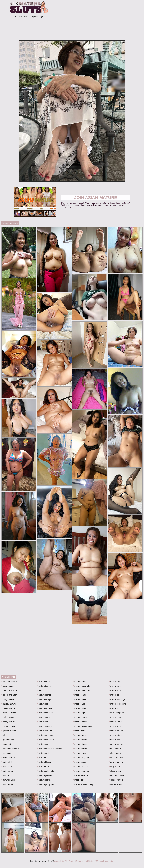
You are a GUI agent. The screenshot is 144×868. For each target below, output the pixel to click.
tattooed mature (116, 775)
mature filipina (44, 762)
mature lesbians (81, 717)
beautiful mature (9, 690)
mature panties (80, 749)
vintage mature (116, 780)
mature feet (43, 758)
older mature (115, 753)
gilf (3, 735)
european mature (10, 726)
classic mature (8, 708)
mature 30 (6, 762)
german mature (9, 731)
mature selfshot (81, 775)
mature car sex (44, 717)
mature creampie (45, 735)
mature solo (115, 695)
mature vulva (115, 726)
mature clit (42, 722)
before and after (9, 695)
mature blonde (44, 695)
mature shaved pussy (83, 784)
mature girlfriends (46, 771)
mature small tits (117, 690)
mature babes (8, 780)
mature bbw (7, 784)
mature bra (43, 704)
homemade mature (10, 749)
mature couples (45, 731)
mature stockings (117, 699)
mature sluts (115, 686)
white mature (115, 784)
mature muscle (80, 740)
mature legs (79, 713)
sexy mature (115, 767)
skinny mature (116, 771)
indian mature (8, 758)
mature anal (7, 771)
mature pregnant (81, 758)
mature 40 (6, 767)
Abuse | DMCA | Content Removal (69, 861)
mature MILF (79, 731)
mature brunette (45, 708)
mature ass (7, 775)
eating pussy (8, 717)
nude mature (115, 749)
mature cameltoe (45, 713)
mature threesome (117, 704)
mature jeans (79, 695)
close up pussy (9, 713)
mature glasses (45, 775)
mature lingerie (80, 722)
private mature (116, 762)
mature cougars (45, 726)
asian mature (8, 686)
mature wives (115, 735)
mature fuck (43, 767)
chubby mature (9, 704)
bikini (40, 690)
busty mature (8, 699)
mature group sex (46, 784)
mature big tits (44, 686)
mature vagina (116, 722)
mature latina (79, 708)
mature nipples (80, 744)
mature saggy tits (81, 771)
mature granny (44, 780)
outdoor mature (116, 758)
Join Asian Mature (96, 198)
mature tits (114, 708)
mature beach (44, 682)
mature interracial (81, 690)
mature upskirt (116, 717)
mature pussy (80, 762)
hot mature (7, 753)
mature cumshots (45, 740)
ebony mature (8, 722)
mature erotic (44, 753)
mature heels (79, 682)
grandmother (8, 740)
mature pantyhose (82, 753)
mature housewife (82, 686)
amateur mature (9, 682)
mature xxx (114, 740)
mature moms (80, 735)
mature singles (116, 682)
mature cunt (43, 744)
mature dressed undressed (50, 749)
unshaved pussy (117, 713)
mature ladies (80, 699)
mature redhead (81, 767)
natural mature (116, 744)
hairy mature (8, 744)
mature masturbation (83, 726)
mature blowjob (45, 699)
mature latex (79, 704)
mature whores (116, 731)
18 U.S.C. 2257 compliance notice (99, 861)
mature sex (79, 780)
